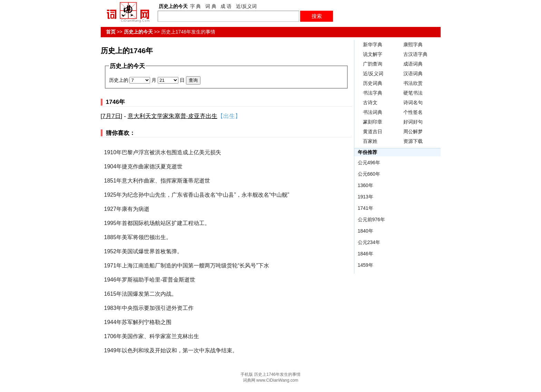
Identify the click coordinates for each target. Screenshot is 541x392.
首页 (111, 32)
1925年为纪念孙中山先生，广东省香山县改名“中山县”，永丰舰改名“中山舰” (197, 195)
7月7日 (111, 116)
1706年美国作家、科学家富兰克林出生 (152, 336)
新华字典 (373, 45)
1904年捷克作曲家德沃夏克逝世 (144, 166)
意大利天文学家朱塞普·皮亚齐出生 (173, 116)
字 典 (196, 6)
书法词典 (373, 112)
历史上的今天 (138, 32)
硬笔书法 (413, 93)
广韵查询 (373, 64)
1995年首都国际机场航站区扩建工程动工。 (157, 223)
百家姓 (370, 141)
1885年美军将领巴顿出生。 (138, 237)
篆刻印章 (373, 122)
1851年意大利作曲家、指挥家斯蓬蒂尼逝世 (157, 181)
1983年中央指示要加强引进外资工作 (149, 308)
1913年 (366, 197)
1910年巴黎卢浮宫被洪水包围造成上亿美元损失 (163, 152)
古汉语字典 (415, 54)
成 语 (226, 6)
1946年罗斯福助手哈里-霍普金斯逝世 (150, 280)
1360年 (366, 185)
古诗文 (370, 102)
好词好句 (413, 122)
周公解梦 (413, 131)
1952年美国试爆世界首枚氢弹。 (144, 251)
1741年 (366, 208)
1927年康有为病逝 (127, 209)
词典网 (249, 380)
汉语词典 (413, 73)
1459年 (366, 265)
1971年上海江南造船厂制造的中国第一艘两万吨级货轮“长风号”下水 (187, 266)
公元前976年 (371, 219)
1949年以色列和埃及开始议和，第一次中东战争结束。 (171, 350)
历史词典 (373, 83)
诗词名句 (413, 102)
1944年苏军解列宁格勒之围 (138, 322)
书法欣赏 (413, 83)
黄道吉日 (373, 131)
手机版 (247, 374)
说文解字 (373, 54)
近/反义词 (246, 6)
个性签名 (413, 112)
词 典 (211, 6)
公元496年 (369, 163)
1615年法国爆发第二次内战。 (141, 294)
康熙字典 (413, 45)
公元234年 (369, 242)
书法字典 (373, 93)
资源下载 (413, 141)
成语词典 (413, 64)
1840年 (366, 231)
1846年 (366, 254)
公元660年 (369, 174)
